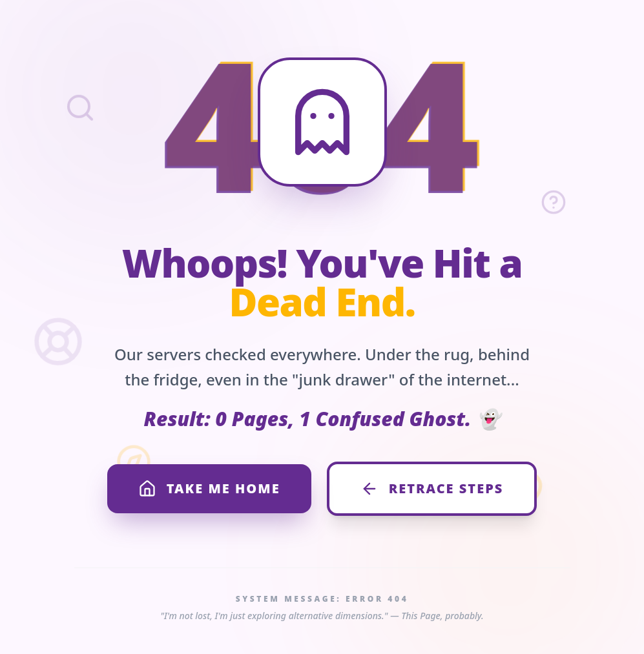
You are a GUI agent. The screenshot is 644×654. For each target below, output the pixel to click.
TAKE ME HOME (209, 489)
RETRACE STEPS (432, 489)
